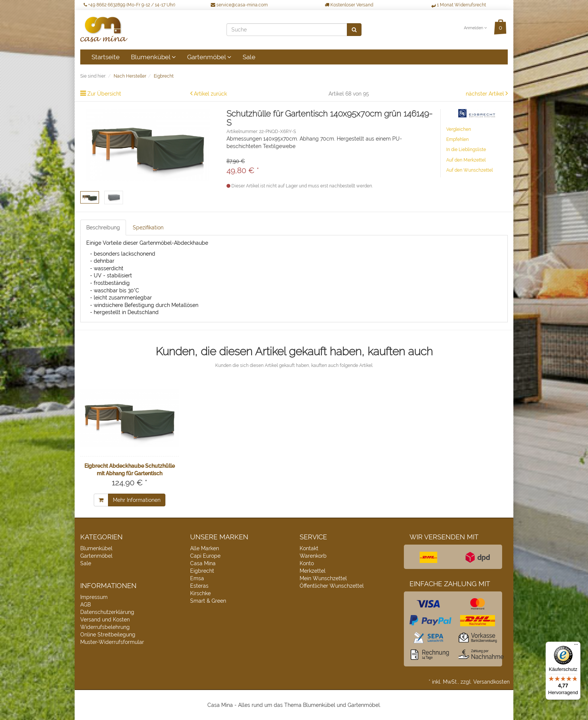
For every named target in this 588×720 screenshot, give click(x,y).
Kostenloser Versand (349, 5)
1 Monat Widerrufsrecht (459, 5)
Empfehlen (457, 139)
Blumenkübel (153, 57)
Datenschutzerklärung (107, 612)
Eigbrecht (202, 571)
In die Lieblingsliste (466, 150)
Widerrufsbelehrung (105, 627)
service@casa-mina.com (239, 5)
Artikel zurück (210, 94)
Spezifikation (148, 228)
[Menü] (576, 646)
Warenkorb (313, 556)
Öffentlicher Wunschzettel (332, 586)
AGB (85, 605)
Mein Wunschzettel (323, 578)
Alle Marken (205, 548)
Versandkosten (491, 682)
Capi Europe (205, 556)
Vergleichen (459, 129)
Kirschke (200, 593)
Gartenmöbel (209, 57)
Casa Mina (203, 563)
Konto (307, 563)
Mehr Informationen (137, 500)
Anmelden (475, 28)
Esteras (199, 586)
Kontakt (309, 548)
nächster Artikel (486, 94)
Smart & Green (208, 601)
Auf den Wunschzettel (469, 170)
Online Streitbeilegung (108, 635)
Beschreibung (103, 228)
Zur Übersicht (104, 94)
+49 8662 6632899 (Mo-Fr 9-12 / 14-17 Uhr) (129, 5)
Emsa (197, 578)
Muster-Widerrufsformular (112, 642)
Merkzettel (313, 571)
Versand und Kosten (105, 620)
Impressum (94, 597)
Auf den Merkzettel (466, 160)
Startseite (106, 57)
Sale (249, 57)
